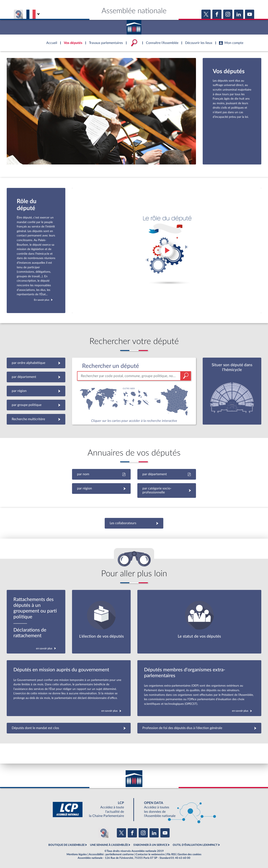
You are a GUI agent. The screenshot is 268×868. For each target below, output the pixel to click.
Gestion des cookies (190, 854)
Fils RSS (171, 854)
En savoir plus (42, 300)
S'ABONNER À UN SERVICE (150, 845)
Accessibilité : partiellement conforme (111, 854)
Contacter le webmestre (150, 854)
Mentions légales (77, 854)
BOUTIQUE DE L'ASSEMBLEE (66, 845)
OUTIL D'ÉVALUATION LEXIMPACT (195, 845)
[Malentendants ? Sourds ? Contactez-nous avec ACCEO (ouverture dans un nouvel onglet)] (103, 833)
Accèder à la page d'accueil (134, 26)
